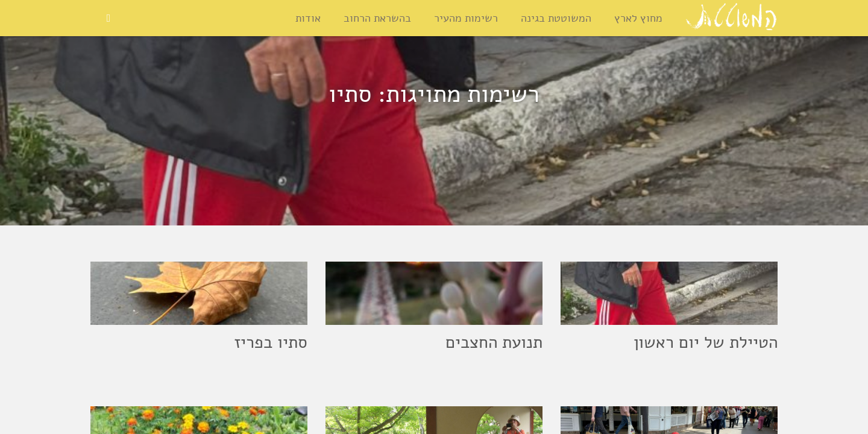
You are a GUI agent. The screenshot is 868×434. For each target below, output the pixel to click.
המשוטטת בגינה (557, 18)
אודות (309, 18)
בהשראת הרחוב (378, 18)
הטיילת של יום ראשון (706, 342)
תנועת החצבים (494, 342)
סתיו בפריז (271, 342)
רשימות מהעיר (467, 18)
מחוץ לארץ (639, 18)
